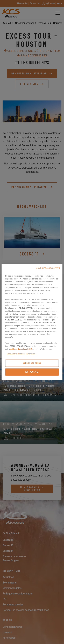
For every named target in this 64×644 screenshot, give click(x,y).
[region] (32, 322)
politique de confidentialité (21, 349)
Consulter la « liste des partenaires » (21, 354)
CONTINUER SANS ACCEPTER (48, 268)
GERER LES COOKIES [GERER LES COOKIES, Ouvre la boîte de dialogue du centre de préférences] (32, 363)
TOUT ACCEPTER (32, 372)
